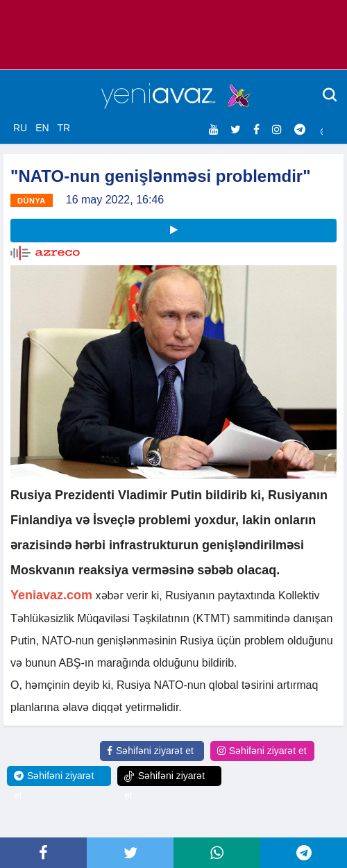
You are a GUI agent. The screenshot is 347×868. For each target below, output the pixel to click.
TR (64, 128)
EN (42, 128)
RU (20, 128)
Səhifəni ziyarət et (150, 751)
